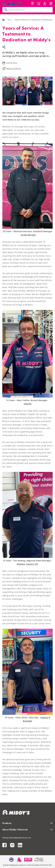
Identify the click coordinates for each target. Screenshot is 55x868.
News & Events (14, 68)
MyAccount (45, 3)
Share (4, 47)
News (10, 20)
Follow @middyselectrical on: (17, 838)
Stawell (27, 404)
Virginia (44, 718)
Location (32, 3)
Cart (39, 3)
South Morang (28, 235)
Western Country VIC (28, 564)
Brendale (27, 721)
